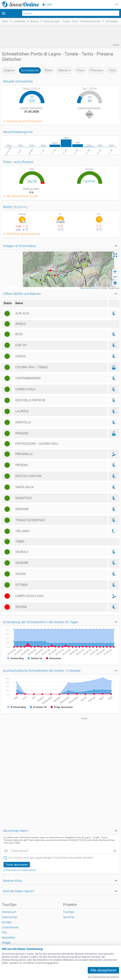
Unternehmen (10, 927)
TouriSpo (69, 912)
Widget (6, 943)
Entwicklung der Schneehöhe (24, 121)
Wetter (49, 70)
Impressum (9, 912)
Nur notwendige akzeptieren (103, 977)
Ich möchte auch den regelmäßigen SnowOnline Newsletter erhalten (51, 858)
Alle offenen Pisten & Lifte (22, 196)
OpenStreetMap (91, 288)
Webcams (65, 70)
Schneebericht (30, 70)
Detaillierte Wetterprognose (23, 234)
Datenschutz (10, 917)
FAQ (4, 932)
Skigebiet (9, 70)
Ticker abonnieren (17, 865)
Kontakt (7, 922)
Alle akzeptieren (103, 970)
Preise (81, 70)
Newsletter (9, 938)
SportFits (69, 917)
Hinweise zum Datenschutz (21, 870)
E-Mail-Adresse (20, 851)
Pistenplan (97, 70)
